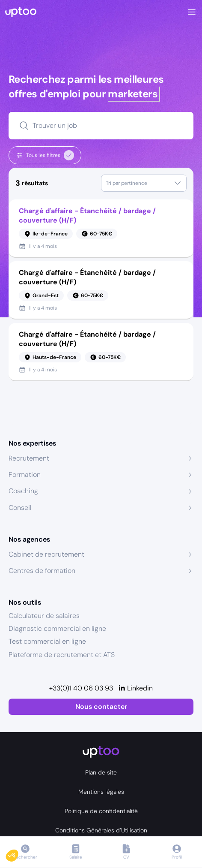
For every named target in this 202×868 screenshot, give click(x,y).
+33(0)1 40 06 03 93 (81, 688)
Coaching (23, 491)
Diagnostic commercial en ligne (57, 628)
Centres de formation (42, 571)
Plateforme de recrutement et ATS (62, 655)
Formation (25, 475)
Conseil (20, 508)
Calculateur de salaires (44, 616)
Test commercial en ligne (47, 641)
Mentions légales (101, 792)
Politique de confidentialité (101, 811)
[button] (18, 853)
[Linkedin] (135, 688)
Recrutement (29, 458)
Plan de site (101, 772)
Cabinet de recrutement (46, 554)
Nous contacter (101, 707)
